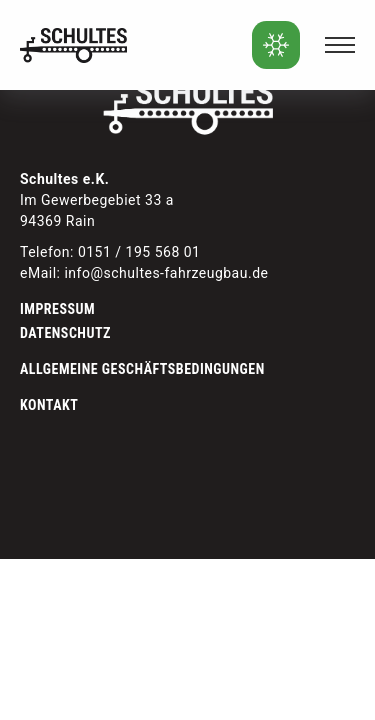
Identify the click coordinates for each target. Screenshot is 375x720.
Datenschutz (65, 333)
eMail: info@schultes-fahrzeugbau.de (144, 273)
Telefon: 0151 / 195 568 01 (110, 252)
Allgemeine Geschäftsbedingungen (142, 369)
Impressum (57, 309)
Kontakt (49, 405)
